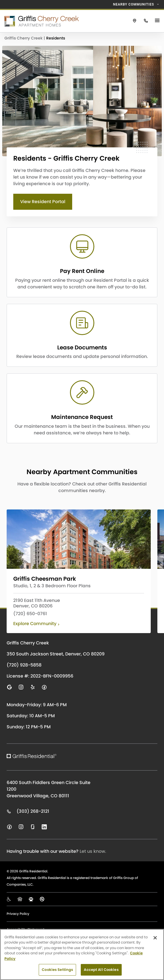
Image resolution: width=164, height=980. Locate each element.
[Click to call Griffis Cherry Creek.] (146, 21)
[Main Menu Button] (158, 21)
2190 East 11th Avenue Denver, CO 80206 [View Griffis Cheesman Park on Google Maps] (37, 603)
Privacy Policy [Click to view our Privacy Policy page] (18, 914)
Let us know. (93, 851)
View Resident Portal (43, 202)
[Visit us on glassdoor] (33, 827)
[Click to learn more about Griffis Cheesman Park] (79, 539)
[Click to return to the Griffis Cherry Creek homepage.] (64, 21)
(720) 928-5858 (24, 665)
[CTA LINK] (82, 262)
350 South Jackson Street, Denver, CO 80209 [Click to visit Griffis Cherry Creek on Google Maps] (56, 654)
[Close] (155, 938)
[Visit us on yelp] (33, 687)
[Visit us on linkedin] (44, 827)
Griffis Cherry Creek (24, 38)
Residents (56, 38)
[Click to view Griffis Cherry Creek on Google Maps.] (135, 21)
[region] (82, 954)
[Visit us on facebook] (44, 687)
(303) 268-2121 (28, 811)
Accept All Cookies (101, 970)
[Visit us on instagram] (21, 687)
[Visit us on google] (9, 687)
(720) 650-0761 (30, 614)
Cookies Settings (57, 970)
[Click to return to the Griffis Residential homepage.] (48, 756)
